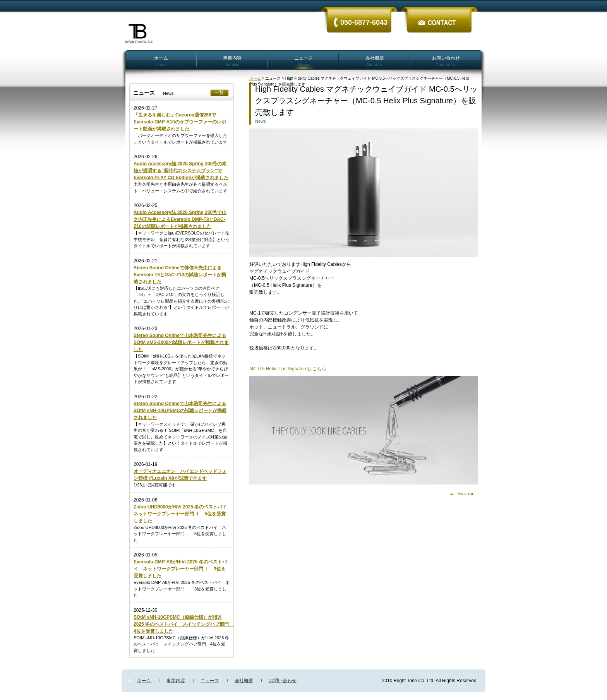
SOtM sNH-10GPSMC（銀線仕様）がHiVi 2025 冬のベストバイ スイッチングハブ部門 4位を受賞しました (183, 624)
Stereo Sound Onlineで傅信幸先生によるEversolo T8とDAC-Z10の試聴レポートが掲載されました (180, 275)
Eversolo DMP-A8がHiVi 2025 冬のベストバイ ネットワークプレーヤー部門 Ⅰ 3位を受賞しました (180, 569)
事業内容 (232, 61)
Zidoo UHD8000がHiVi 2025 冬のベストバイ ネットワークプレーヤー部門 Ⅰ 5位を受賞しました (183, 514)
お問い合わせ (446, 61)
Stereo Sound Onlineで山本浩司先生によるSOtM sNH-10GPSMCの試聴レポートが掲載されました (180, 411)
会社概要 (375, 61)
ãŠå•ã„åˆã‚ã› (439, 16)
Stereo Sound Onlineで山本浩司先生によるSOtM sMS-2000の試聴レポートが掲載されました (181, 342)
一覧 (219, 92)
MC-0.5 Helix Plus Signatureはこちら (288, 369)
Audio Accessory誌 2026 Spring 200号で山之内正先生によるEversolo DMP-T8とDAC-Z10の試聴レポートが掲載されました (180, 219)
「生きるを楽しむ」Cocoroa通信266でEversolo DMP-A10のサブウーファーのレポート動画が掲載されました (180, 122)
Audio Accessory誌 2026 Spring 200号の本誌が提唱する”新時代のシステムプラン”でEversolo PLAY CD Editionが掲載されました (181, 171)
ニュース (303, 61)
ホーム (161, 61)
